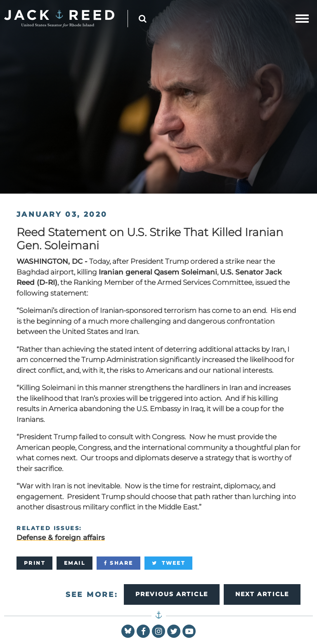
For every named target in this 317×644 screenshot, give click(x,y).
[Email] (75, 563)
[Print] (34, 563)
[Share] (118, 563)
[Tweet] (168, 563)
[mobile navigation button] (302, 19)
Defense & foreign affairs (61, 537)
